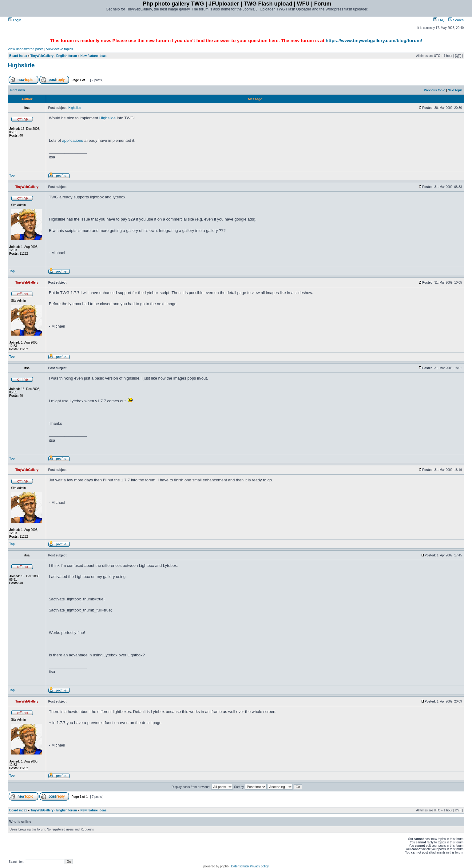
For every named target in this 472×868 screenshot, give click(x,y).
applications (73, 140)
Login (15, 20)
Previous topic (435, 90)
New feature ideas (93, 56)
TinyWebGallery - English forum (54, 56)
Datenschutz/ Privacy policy (250, 866)
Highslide (21, 65)
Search (456, 20)
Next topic (455, 90)
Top (12, 175)
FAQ (439, 20)
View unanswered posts (26, 49)
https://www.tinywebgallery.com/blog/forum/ (374, 40)
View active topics (59, 49)
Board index (18, 56)
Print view (18, 90)
